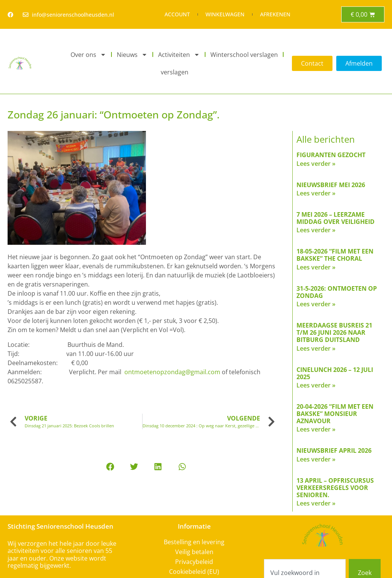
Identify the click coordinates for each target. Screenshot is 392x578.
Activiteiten (179, 55)
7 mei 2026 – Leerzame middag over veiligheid (336, 218)
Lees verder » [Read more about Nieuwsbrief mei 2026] (316, 193)
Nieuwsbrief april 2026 (334, 450)
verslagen (175, 72)
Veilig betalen (194, 552)
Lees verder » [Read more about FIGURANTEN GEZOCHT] (316, 164)
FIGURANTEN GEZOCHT (331, 155)
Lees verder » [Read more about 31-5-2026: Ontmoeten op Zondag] (316, 304)
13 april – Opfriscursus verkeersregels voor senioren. (335, 488)
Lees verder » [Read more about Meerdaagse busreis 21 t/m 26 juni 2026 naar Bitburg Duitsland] (316, 348)
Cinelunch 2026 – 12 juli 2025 (335, 373)
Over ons (88, 55)
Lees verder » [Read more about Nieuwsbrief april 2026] (316, 459)
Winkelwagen (225, 14)
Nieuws (132, 55)
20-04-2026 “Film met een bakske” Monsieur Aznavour (335, 414)
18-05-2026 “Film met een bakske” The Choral (335, 255)
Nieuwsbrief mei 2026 (331, 185)
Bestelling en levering (194, 542)
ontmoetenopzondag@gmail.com (172, 372)
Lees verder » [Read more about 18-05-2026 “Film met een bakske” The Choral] (316, 267)
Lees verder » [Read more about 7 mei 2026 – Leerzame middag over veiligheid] (316, 230)
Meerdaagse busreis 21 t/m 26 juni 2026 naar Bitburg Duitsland (334, 332)
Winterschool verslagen (244, 55)
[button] (110, 466)
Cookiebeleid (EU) (194, 572)
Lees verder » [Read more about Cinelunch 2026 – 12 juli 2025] (316, 385)
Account (177, 14)
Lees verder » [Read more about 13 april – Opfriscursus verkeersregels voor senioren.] (316, 503)
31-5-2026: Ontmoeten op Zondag (337, 292)
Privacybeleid (194, 562)
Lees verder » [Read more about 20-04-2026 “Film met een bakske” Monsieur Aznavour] (316, 429)
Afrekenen (275, 14)
